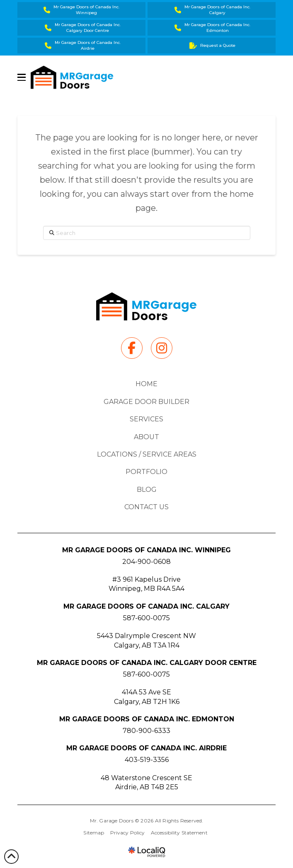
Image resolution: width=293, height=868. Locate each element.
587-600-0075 (146, 618)
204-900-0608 (146, 562)
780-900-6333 (146, 731)
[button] (22, 77)
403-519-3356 (147, 760)
